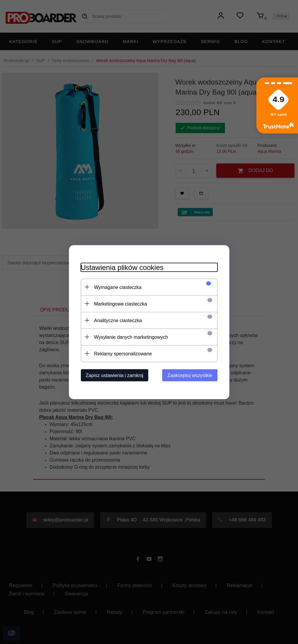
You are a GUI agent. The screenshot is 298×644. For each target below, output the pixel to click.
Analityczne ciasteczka (118, 320)
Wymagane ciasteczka (118, 287)
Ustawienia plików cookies (122, 267)
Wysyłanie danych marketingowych (131, 337)
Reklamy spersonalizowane (123, 353)
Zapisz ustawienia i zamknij (115, 375)
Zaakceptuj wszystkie (190, 375)
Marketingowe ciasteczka (121, 304)
